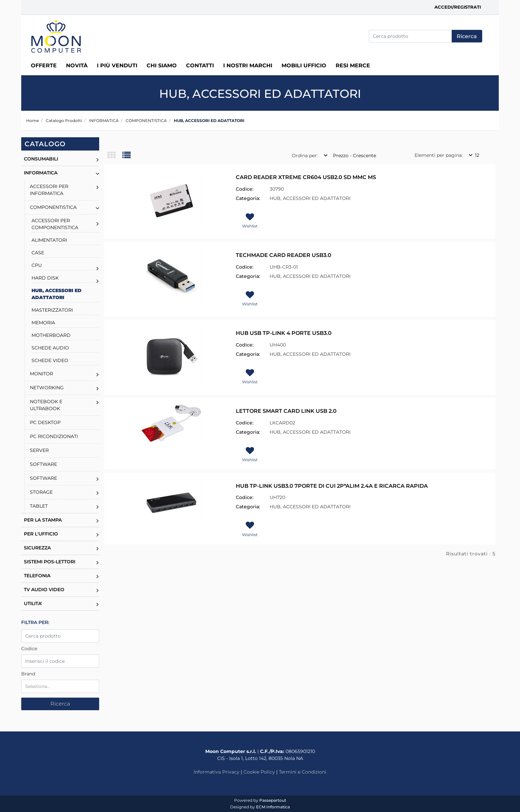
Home (32, 121)
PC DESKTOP (45, 422)
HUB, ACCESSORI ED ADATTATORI (209, 121)
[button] (467, 36)
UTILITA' (33, 603)
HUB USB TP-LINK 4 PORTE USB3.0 (284, 333)
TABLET (39, 506)
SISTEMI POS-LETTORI (50, 562)
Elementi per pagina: (439, 155)
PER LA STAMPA (43, 520)
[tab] (115, 156)
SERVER (39, 450)
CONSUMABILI (41, 159)
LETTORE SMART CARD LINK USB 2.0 (286, 411)
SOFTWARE (43, 464)
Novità (77, 65)
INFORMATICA (104, 121)
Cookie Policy (259, 772)
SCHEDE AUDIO (50, 348)
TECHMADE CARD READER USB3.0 (284, 255)
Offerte (44, 65)
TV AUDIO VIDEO (44, 590)
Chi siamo (162, 65)
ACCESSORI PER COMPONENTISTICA (55, 224)
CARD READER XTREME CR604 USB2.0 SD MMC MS (306, 177)
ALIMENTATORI (49, 240)
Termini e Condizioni (303, 772)
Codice (29, 649)
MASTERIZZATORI (52, 310)
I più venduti (117, 65)
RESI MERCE (353, 65)
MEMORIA (43, 323)
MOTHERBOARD (51, 335)
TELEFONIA (37, 576)
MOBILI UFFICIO (304, 65)
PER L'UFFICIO (41, 534)
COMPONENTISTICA (146, 121)
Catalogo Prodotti (64, 121)
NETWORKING (47, 388)
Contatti (200, 65)
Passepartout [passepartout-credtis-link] (273, 800)
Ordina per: (305, 156)
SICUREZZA (37, 548)
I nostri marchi (248, 65)
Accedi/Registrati (458, 7)
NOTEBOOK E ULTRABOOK (46, 405)
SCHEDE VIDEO (50, 360)
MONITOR (41, 374)
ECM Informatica (273, 807)
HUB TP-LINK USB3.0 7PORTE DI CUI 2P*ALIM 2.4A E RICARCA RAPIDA (332, 486)
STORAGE (41, 492)
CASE (38, 253)
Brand (28, 674)
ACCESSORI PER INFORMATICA (49, 190)
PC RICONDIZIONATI (54, 436)
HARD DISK (45, 278)
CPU (37, 265)
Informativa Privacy (217, 772)
